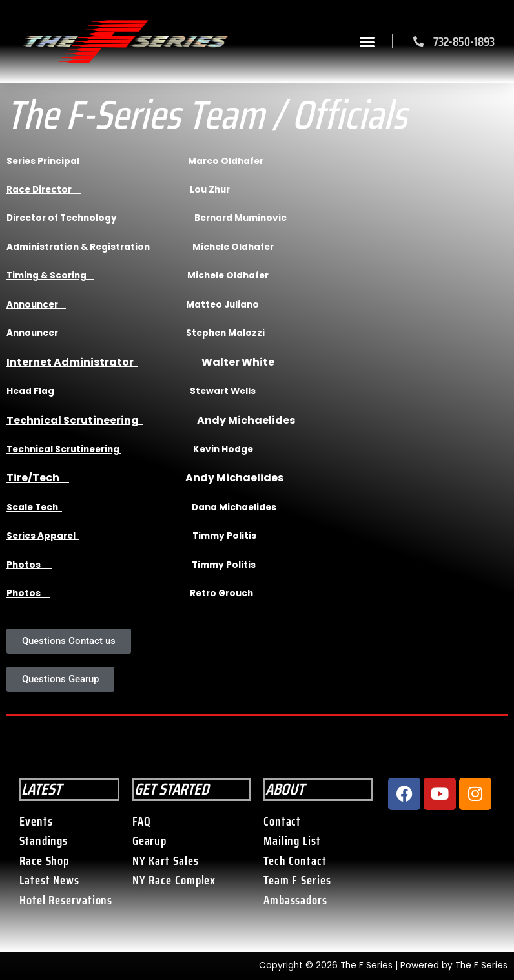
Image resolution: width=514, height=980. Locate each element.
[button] (367, 41)
